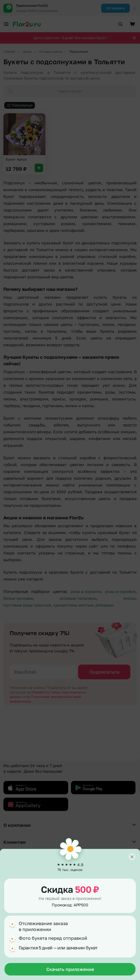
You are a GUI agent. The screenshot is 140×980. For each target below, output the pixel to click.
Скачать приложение (70, 969)
